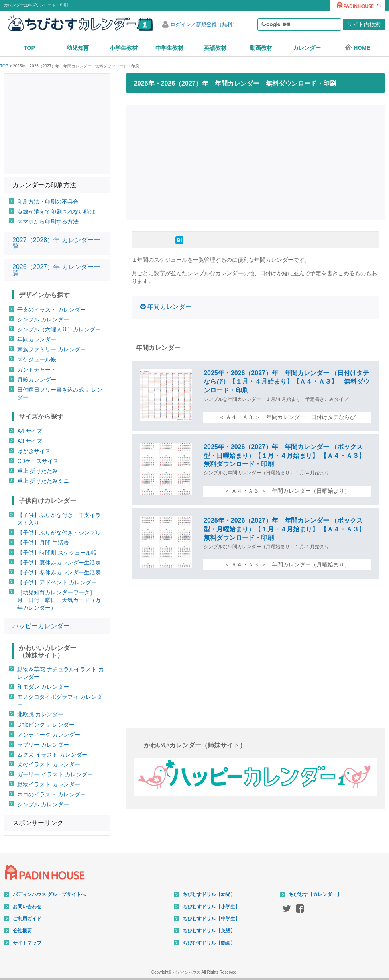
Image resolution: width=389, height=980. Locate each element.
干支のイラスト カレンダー (51, 310)
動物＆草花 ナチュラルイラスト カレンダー (61, 673)
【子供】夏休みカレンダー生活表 (59, 563)
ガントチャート (37, 370)
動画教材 (261, 48)
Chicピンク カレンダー (46, 725)
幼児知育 (78, 48)
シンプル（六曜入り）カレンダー (59, 329)
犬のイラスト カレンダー (49, 764)
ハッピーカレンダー (41, 626)
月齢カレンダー (37, 380)
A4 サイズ (30, 431)
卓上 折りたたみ (37, 471)
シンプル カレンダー (43, 319)
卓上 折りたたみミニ (43, 481)
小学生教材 (124, 48)
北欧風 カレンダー (40, 714)
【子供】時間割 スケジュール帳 (57, 553)
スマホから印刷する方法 (48, 221)
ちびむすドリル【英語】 (209, 931)
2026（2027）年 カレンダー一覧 (56, 270)
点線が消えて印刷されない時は (56, 212)
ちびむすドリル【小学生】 (211, 907)
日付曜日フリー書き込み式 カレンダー (60, 393)
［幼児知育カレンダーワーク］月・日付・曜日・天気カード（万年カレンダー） (59, 600)
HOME (357, 47)
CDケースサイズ (38, 461)
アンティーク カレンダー (49, 735)
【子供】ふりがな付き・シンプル (59, 533)
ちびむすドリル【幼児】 (209, 894)
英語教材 (215, 48)
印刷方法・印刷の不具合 (48, 202)
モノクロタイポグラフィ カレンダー (60, 701)
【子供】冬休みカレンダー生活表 (59, 572)
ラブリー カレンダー (43, 745)
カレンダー (307, 48)
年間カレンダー (169, 307)
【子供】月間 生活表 (43, 543)
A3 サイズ (30, 441)
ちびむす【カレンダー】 (315, 894)
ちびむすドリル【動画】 (209, 943)
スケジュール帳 (37, 359)
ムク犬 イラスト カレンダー (52, 755)
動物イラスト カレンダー (49, 784)
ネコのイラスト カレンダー (51, 794)
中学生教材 (169, 48)
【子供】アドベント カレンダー (57, 582)
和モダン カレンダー (43, 687)
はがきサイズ (34, 451)
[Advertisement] (258, 161)
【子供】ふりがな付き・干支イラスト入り (59, 519)
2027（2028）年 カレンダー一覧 (56, 243)
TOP (29, 48)
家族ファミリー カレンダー (51, 349)
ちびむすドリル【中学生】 (211, 919)
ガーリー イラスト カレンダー (55, 774)
